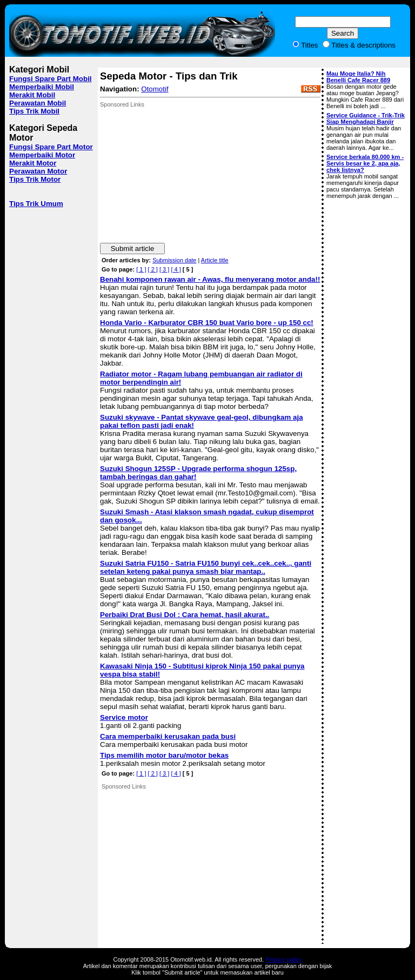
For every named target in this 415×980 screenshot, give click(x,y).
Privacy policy (283, 959)
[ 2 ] (153, 269)
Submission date (174, 260)
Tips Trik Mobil (34, 111)
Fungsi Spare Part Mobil (51, 79)
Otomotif (155, 89)
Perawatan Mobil (38, 103)
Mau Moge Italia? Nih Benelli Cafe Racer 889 (358, 77)
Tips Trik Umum (36, 204)
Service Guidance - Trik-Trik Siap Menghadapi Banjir (366, 118)
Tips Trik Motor (35, 179)
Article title (215, 260)
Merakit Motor (33, 163)
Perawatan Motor (38, 171)
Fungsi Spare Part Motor (51, 147)
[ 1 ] (141, 269)
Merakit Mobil (32, 95)
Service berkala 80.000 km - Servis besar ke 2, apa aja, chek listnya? (365, 163)
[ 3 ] (164, 269)
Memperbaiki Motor (42, 155)
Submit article (133, 249)
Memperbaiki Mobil (42, 87)
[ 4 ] (176, 269)
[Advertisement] (181, 175)
